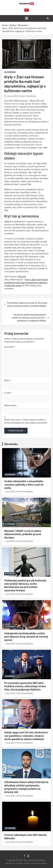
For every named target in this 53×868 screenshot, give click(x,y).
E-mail (8, 393)
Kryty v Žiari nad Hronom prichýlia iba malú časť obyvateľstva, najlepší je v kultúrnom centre (26, 283)
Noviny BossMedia (28, 96)
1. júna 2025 (10, 492)
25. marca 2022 (11, 96)
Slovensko (10, 72)
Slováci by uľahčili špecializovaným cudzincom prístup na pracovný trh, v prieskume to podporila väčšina (29, 318)
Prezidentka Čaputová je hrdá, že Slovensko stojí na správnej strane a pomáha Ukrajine (27, 304)
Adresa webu (10, 405)
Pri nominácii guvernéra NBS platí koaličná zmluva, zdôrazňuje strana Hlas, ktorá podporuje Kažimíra (25, 686)
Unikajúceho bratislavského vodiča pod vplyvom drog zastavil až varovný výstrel (26, 637)
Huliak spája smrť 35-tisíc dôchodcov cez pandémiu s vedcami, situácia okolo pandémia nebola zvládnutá (26, 736)
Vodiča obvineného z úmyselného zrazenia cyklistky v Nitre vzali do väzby (24, 485)
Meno (8, 380)
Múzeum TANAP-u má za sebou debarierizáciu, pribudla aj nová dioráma (23, 534)
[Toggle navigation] (27, 18)
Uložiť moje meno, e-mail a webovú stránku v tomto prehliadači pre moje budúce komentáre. (26, 421)
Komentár (10, 347)
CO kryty (22, 277)
